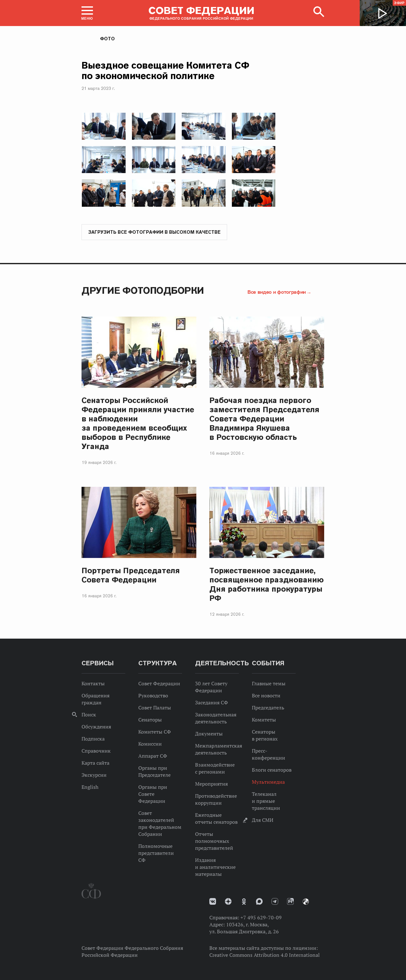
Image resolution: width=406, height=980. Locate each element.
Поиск (89, 715)
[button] (87, 13)
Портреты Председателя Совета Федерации (131, 575)
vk (213, 902)
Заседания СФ (212, 703)
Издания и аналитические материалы (215, 867)
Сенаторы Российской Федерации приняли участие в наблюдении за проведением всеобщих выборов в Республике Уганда (138, 424)
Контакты (93, 684)
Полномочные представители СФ (156, 853)
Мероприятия (211, 784)
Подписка (93, 739)
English (90, 787)
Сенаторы (150, 720)
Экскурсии (94, 775)
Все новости (266, 696)
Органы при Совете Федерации (153, 794)
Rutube (290, 902)
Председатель (268, 708)
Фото (107, 39)
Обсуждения (96, 727)
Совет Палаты (155, 708)
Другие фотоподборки (143, 291)
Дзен (228, 902)
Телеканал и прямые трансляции (266, 801)
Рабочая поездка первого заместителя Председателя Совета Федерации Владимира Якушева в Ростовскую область (264, 419)
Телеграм (275, 902)
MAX (259, 902)
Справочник (96, 751)
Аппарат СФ (153, 756)
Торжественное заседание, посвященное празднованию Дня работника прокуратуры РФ (266, 585)
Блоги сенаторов (272, 770)
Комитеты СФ (155, 732)
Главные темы (269, 684)
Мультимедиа (268, 782)
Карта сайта (95, 763)
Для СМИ (263, 820)
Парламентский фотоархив (306, 902)
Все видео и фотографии (277, 292)
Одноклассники (244, 902)
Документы (209, 734)
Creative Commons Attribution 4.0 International (265, 955)
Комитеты (264, 720)
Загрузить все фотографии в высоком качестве (154, 232)
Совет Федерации (159, 684)
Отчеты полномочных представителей (214, 841)
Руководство (153, 696)
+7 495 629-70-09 (261, 918)
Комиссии (150, 744)
